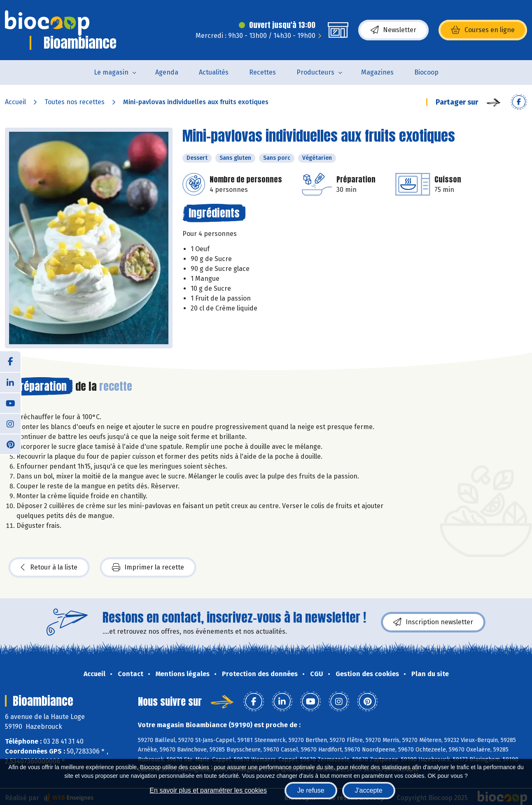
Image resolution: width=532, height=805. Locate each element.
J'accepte (369, 790)
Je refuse (311, 790)
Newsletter (393, 30)
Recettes (262, 72)
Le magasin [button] (111, 72)
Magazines (377, 72)
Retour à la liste (49, 567)
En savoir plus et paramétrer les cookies (208, 790)
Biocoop (426, 72)
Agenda (167, 72)
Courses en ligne (483, 30)
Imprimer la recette (148, 567)
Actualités (214, 72)
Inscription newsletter (433, 622)
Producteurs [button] (315, 72)
